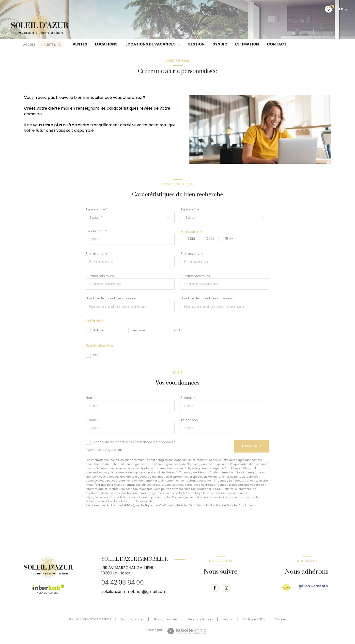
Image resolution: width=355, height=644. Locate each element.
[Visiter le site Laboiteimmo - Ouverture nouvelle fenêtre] (187, 631)
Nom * (91, 398)
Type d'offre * (96, 209)
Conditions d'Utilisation (205, 505)
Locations (106, 44)
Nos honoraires (133, 619)
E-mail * (92, 420)
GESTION (196, 44)
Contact (277, 44)
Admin (228, 619)
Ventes (80, 44)
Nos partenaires (166, 619)
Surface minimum (100, 276)
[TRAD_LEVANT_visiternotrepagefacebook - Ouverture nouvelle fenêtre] (215, 588)
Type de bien (191, 209)
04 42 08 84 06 (123, 582)
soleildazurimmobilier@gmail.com (134, 592)
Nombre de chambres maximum (207, 298)
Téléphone (189, 420)
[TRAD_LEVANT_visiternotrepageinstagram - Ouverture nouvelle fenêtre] (227, 588)
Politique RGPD (254, 619)
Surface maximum (195, 276)
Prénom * (188, 398)
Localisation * (96, 231)
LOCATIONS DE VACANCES (151, 44)
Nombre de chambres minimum (111, 298)
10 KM (210, 239)
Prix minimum (96, 254)
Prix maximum (192, 254)
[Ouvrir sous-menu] (180, 44)
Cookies (281, 619)
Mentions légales (200, 619)
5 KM (191, 239)
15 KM (229, 239)
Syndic (220, 44)
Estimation (247, 44)
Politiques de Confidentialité (160, 505)
